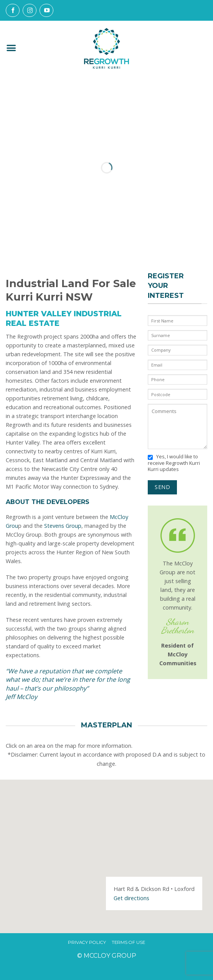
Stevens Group (63, 526)
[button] (11, 48)
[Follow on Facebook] (13, 10)
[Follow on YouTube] (46, 10)
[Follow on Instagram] (30, 10)
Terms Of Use (128, 943)
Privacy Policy (87, 943)
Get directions (131, 898)
